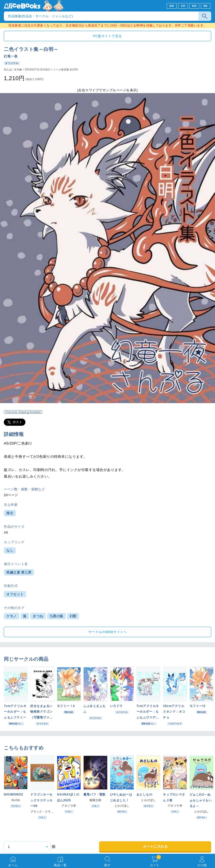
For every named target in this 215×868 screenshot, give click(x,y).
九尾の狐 (56, 616)
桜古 (10, 513)
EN (172, 6)
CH (183, 6)
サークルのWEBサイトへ (107, 632)
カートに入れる (155, 846)
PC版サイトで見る (107, 36)
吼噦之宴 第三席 (19, 572)
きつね (38, 616)
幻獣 (73, 616)
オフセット (15, 594)
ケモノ (12, 616)
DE (206, 6)
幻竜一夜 (11, 56)
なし (10, 550)
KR (194, 6)
